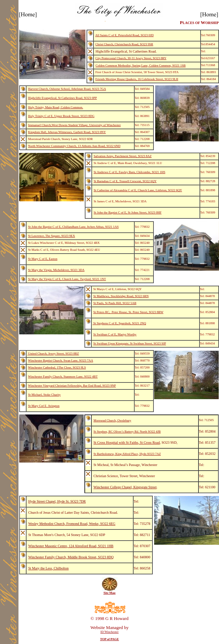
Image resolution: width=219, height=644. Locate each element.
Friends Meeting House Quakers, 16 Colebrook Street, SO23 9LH (137, 79)
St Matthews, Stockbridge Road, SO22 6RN (121, 296)
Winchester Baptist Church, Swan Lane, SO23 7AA (61, 360)
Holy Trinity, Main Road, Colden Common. (56, 107)
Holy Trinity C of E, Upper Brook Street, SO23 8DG (61, 116)
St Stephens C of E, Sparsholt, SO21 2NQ (119, 323)
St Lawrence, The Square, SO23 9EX (52, 236)
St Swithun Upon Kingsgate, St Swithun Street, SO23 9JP (130, 343)
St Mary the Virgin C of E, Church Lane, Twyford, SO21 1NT (67, 279)
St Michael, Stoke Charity (45, 395)
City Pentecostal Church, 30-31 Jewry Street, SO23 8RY (131, 58)
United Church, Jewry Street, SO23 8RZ (53, 354)
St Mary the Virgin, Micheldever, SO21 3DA (56, 270)
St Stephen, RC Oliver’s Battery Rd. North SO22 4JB (127, 432)
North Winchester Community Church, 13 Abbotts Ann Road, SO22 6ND (74, 146)
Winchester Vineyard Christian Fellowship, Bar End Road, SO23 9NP (72, 386)
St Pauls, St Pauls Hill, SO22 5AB (115, 303)
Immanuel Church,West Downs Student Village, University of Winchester (75, 125)
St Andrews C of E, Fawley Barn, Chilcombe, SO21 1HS (130, 172)
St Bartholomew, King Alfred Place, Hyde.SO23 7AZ (127, 454)
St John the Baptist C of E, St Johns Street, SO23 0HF (128, 212)
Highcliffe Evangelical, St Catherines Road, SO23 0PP (63, 98)
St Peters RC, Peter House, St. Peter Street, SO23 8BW (129, 312)
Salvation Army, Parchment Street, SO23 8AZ (123, 156)
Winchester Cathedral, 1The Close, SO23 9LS (57, 367)
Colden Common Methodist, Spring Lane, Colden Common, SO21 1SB (141, 65)
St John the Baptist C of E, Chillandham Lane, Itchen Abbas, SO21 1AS (74, 227)
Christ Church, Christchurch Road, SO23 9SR (124, 44)
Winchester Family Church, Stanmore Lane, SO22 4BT (63, 377)
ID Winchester (109, 632)
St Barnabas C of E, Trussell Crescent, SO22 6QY (125, 181)
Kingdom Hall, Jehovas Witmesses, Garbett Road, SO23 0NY (67, 132)
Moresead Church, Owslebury (112, 420)
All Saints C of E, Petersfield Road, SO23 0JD (124, 35)
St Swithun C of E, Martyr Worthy (115, 334)
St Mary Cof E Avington (44, 406)
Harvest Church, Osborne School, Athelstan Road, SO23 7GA (67, 89)
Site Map (110, 593)
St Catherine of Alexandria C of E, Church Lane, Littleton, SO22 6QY (138, 190)
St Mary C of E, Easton (43, 259)
